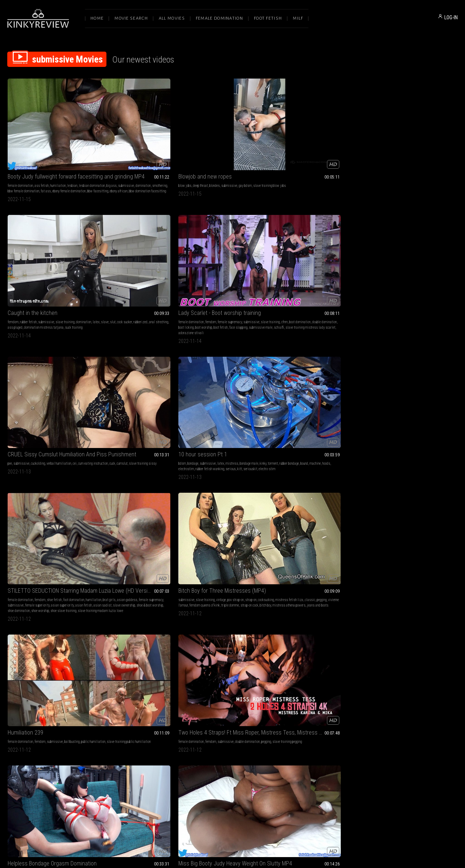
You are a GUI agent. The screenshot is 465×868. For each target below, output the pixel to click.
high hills (112, 703)
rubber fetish (211, 141)
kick (340, 368)
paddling (331, 579)
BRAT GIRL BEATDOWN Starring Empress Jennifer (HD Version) (49, 565)
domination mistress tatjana (241, 152)
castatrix (14, 482)
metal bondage (121, 585)
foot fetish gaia (443, 585)
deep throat (121, 141)
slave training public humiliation (321, 255)
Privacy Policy (259, 791)
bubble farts (118, 693)
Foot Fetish (268, 18)
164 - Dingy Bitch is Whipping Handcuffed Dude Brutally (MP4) (324, 565)
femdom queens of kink (217, 260)
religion (445, 687)
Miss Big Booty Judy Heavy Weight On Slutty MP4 (141, 354)
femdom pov (290, 687)
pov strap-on (248, 249)
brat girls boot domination (436, 368)
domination (61, 146)
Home (97, 18)
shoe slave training (155, 271)
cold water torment (220, 698)
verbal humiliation (425, 141)
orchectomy (15, 487)
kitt (69, 260)
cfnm (306, 146)
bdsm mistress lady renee (219, 693)
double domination (346, 146)
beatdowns (71, 579)
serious (60, 260)
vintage (233, 249)
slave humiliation (144, 585)
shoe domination (110, 271)
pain (313, 368)
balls (291, 363)
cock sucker (239, 146)
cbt (284, 363)
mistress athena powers (220, 266)
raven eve (105, 590)
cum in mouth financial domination (426, 477)
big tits (344, 574)
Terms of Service (210, 791)
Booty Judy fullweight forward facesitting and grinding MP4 (49, 132)
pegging (254, 255)
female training (336, 590)
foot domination (165, 249)
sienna (428, 687)
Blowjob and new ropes (126, 132)
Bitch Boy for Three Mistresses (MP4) (232, 240)
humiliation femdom (296, 595)
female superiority (129, 260)
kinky (11, 255)
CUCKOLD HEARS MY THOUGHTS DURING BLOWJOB (416, 462)
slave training (248, 141)
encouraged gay (292, 698)
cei (441, 141)
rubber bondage (37, 255)
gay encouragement (345, 687)
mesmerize (198, 471)
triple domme (242, 260)
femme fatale (243, 579)
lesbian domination (112, 368)
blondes (135, 141)
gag (297, 368)
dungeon (104, 585)
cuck (402, 146)
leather (119, 579)
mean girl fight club (44, 595)
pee (376, 141)
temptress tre (159, 590)
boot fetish (318, 152)
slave (220, 146)
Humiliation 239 (300, 240)
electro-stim (16, 266)
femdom (196, 141)
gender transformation (23, 477)
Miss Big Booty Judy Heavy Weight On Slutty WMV (232, 354)
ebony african (39, 157)
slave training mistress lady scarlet (327, 157)
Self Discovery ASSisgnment (41, 673)
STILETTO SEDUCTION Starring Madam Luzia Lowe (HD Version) (141, 240)
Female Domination (219, 18)
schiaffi (296, 157)
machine (63, 255)
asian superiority (154, 260)
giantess (260, 579)
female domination (20, 141)
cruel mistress (238, 687)
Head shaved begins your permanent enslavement (141, 565)
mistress (61, 249)
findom (250, 574)
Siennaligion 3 (390, 673)
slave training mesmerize (251, 477)
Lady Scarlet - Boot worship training (324, 132)
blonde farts (155, 687)
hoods (74, 255)
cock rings (303, 374)
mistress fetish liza (222, 255)
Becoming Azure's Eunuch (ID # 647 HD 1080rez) (49, 462)
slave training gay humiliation (324, 698)
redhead (344, 579)
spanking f (289, 590)
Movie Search (131, 18)
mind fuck (262, 574)
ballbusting (347, 249)
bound (52, 255)
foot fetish (43, 363)
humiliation (58, 141)
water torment (247, 693)
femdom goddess (315, 693)
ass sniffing (162, 682)
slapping (28, 374)
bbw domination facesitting (68, 157)
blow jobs (106, 141)
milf (312, 574)
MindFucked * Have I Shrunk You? (230, 565)
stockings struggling (69, 379)
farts (113, 687)
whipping (331, 574)
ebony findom (258, 590)
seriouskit (80, 260)
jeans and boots (249, 266)
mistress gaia (421, 585)
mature (303, 585)
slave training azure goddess (52, 482)
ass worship (16, 682)
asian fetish (56, 585)
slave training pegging (400, 255)
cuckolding (404, 141)
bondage (22, 249)
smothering (78, 146)
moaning (63, 374)
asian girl (77, 374)
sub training (402, 687)
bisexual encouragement (315, 687)
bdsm (11, 249)
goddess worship (294, 682)
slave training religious (390, 693)
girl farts (124, 687)
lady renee (212, 687)
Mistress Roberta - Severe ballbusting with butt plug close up (324, 354)
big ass (29, 146)
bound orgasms (46, 374)
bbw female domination (23, 152)
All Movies (172, 18)
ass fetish (42, 141)
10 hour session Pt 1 (32, 240)
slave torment (259, 687)
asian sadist (118, 266)
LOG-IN (451, 17)
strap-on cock (262, 260)
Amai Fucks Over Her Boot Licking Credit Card (416, 354)
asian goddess (141, 255)
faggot (360, 682)
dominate (47, 379)
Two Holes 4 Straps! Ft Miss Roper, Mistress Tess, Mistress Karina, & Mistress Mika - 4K (416, 240)
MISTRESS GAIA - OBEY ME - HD (410, 565)
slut (228, 146)
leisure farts (136, 698)
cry (319, 368)
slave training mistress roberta (342, 374)
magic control (223, 477)
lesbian (72, 141)
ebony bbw (133, 379)
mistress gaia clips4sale (431, 579)
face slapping (336, 152)
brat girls (123, 255)
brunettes (317, 595)
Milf (298, 18)
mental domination (238, 471)
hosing (195, 693)
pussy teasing (30, 379)
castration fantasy (67, 477)
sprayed (240, 698)
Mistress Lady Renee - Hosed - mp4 (232, 673)
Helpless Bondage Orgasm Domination (49, 354)
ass (359, 363)
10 (297, 746)
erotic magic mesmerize (333, 477)
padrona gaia (401, 585)
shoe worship (132, 271)
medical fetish (73, 471)
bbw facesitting (18, 157)
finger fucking (16, 363)
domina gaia (382, 585)
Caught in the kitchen (216, 132)
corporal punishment (311, 590)
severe (349, 368)
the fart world (165, 693)
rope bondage (16, 368)
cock (325, 368)
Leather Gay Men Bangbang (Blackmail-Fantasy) (324, 673)
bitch (333, 368)
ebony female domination (69, 152)
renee (224, 687)
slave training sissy (432, 146)
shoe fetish (146, 249)
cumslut (412, 146)
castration (46, 477)
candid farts (146, 693)
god (436, 687)
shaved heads (122, 590)
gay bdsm (166, 141)
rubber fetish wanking (39, 260)
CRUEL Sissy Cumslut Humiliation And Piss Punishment (416, 132)
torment (21, 255)
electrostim (15, 260)
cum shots (405, 579)
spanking (317, 579)
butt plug (288, 368)
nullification (81, 482)
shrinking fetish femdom (232, 590)
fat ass (46, 152)
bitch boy (196, 266)
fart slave (139, 687)
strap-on (263, 249)
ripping (132, 693)
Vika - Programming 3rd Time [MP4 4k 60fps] (324, 462)
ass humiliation (143, 374)
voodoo (209, 590)
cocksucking (199, 255)
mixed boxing (54, 590)
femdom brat (352, 693)
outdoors (222, 682)
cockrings (289, 374)
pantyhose (14, 374)
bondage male (78, 249)
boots (129, 579)
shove (315, 374)
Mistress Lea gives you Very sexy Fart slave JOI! (141, 673)
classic (243, 255)
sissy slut (335, 693)
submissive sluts (308, 363)
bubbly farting (155, 698)
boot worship (301, 152)
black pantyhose (201, 585)
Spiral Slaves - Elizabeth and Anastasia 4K (232, 462)
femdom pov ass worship (36, 687)
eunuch (26, 482)
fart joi (169, 687)
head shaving (167, 585)
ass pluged (212, 152)
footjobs (391, 579)
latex (211, 146)
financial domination (388, 477)
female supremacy (334, 141)
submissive (44, 146)
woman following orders (299, 477)
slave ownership (139, 266)
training (417, 687)
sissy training (292, 693)
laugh (305, 368)
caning (351, 585)
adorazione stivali (295, 163)
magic (218, 585)
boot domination (321, 146)
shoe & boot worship (165, 266)
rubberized (255, 146)
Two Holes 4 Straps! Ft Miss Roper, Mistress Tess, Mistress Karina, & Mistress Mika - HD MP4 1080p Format (141, 462)
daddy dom (141, 590)
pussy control (77, 363)
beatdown (38, 590)
